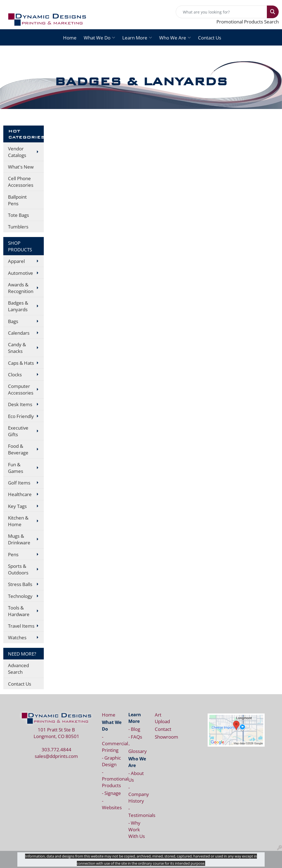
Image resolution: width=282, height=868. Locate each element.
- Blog (134, 729)
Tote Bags (18, 215)
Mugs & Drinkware (19, 539)
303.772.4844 (56, 749)
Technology (20, 596)
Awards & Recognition (21, 288)
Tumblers (18, 227)
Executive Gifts (18, 431)
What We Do (99, 38)
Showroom (165, 737)
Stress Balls (20, 584)
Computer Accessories (21, 389)
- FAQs (135, 737)
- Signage (111, 793)
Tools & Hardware (19, 611)
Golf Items (19, 483)
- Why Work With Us (137, 829)
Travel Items (21, 626)
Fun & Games (16, 468)
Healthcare (20, 494)
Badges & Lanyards (18, 306)
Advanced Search (18, 669)
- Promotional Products (112, 779)
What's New (21, 167)
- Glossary (138, 748)
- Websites (112, 804)
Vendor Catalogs (17, 152)
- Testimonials (138, 812)
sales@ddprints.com (56, 756)
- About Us (136, 776)
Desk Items (20, 404)
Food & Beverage (18, 449)
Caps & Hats (21, 363)
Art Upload (162, 718)
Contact (163, 729)
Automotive (21, 273)
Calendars (19, 333)
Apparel (16, 261)
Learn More (137, 38)
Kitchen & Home (18, 521)
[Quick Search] (221, 12)
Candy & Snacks (17, 348)
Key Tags (17, 506)
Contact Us (210, 38)
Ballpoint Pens (17, 200)
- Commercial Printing (112, 743)
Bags (13, 321)
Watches (17, 637)
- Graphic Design (111, 761)
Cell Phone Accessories (21, 182)
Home (70, 38)
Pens (13, 554)
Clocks (15, 374)
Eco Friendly (21, 416)
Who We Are (175, 38)
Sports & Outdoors (18, 569)
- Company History (138, 794)
